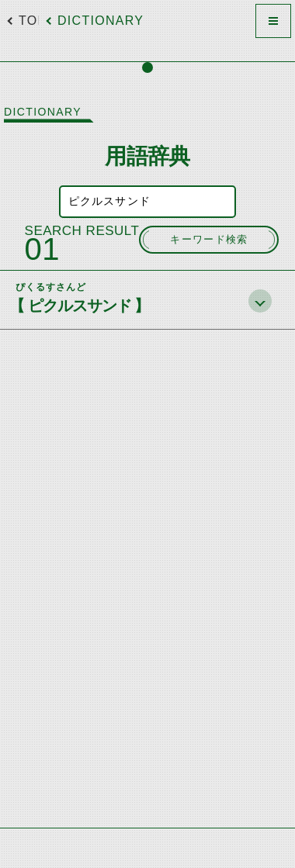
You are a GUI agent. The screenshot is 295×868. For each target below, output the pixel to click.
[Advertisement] (147, 828)
